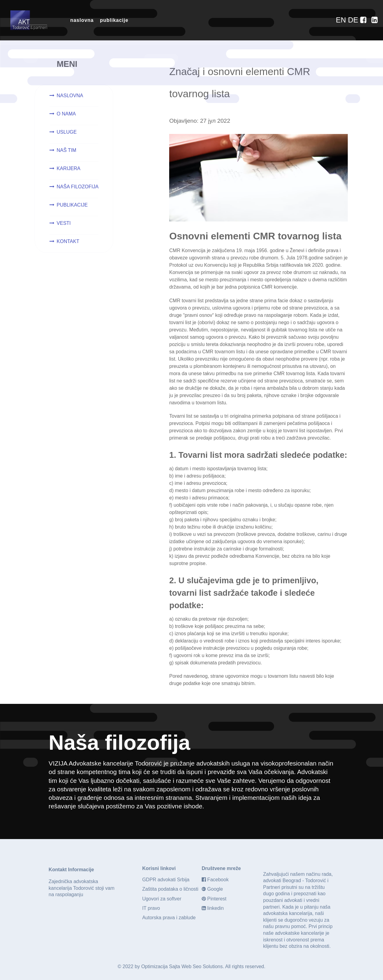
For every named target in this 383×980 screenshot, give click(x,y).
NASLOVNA (70, 96)
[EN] (342, 20)
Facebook (218, 879)
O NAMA (66, 114)
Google (215, 888)
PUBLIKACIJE (72, 205)
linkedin (215, 908)
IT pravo (151, 908)
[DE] (354, 20)
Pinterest (217, 898)
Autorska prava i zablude (169, 917)
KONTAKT (68, 241)
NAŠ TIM (67, 150)
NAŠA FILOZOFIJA (78, 187)
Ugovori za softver (162, 898)
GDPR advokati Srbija (166, 879)
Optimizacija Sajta (161, 966)
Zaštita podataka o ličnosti (170, 888)
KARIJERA (69, 168)
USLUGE (67, 132)
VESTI (64, 223)
